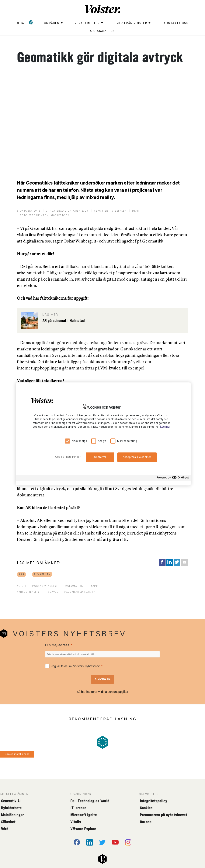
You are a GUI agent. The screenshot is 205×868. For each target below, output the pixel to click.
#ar (22, 574)
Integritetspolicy (154, 801)
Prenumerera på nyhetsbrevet (164, 815)
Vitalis (76, 822)
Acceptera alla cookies (137, 457)
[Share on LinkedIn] (170, 562)
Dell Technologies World (90, 801)
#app (94, 586)
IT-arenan (78, 808)
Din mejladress (57, 645)
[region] (103, 434)
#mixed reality (28, 592)
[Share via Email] (184, 562)
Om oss (146, 822)
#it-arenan (42, 574)
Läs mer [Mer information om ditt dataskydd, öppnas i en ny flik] (165, 427)
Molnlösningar (12, 815)
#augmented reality (80, 592)
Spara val (100, 457)
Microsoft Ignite (84, 815)
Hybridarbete (11, 808)
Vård (5, 829)
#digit (22, 586)
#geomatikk (74, 586)
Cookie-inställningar (17, 754)
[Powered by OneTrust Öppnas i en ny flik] (173, 479)
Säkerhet (8, 822)
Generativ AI (11, 801)
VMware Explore (83, 829)
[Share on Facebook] (162, 562)
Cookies (146, 808)
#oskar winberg (45, 586)
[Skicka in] (102, 679)
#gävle (53, 592)
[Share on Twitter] (177, 562)
